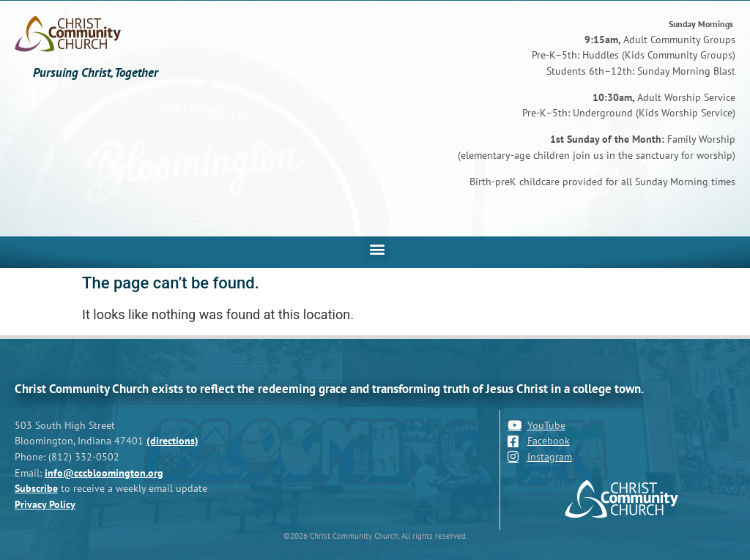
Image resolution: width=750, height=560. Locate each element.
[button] (377, 249)
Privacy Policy (45, 504)
